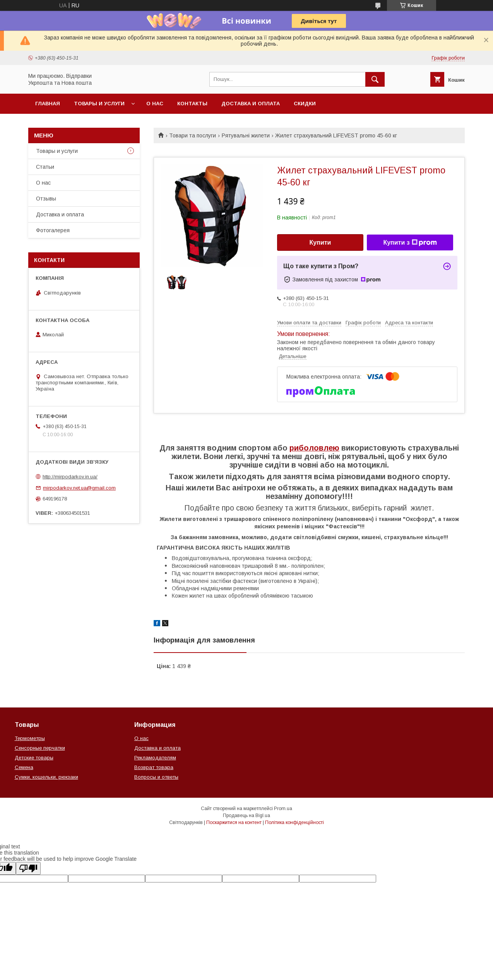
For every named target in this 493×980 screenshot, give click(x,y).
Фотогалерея (53, 230)
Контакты (192, 104)
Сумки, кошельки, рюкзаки (46, 777)
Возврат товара (154, 767)
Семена (24, 767)
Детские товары (34, 758)
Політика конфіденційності (294, 822)
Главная (48, 104)
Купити (320, 242)
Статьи (45, 167)
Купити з (410, 243)
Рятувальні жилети (246, 135)
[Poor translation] (28, 868)
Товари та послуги (193, 135)
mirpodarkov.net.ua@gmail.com (79, 488)
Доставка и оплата (251, 104)
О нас (155, 104)
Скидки (305, 104)
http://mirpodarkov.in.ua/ (70, 477)
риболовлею (314, 448)
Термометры (30, 738)
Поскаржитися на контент (234, 822)
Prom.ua (283, 809)
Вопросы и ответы (156, 777)
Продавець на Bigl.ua (246, 816)
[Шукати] (375, 79)
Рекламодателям (155, 758)
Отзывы (46, 199)
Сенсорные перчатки (40, 748)
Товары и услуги (99, 104)
